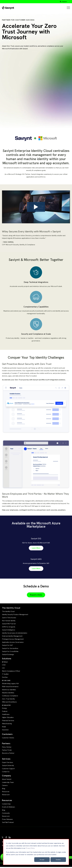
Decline (58, 860)
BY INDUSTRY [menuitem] (6, 706)
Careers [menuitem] (5, 786)
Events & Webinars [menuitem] (8, 808)
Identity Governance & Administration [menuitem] (15, 634)
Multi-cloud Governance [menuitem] (10, 688)
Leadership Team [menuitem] (8, 783)
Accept (42, 860)
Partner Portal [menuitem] (7, 751)
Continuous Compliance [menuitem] (10, 697)
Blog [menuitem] (4, 790)
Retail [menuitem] (4, 728)
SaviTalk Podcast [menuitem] (8, 823)
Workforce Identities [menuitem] (9, 691)
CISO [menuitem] (4, 666)
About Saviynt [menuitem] (7, 780)
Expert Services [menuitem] (8, 763)
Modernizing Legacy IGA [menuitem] (10, 684)
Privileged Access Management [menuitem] (13, 640)
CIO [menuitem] (3, 669)
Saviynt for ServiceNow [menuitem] (10, 649)
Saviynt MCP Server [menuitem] (9, 625)
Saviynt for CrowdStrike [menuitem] (10, 652)
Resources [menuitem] (6, 793)
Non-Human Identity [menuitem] (9, 622)
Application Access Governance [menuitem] (13, 643)
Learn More (36, 549)
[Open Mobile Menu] (68, 8)
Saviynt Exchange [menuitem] (8, 656)
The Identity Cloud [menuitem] (8, 612)
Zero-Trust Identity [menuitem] (8, 700)
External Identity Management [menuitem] (12, 637)
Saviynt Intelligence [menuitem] (9, 631)
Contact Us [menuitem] (6, 773)
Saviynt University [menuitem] (8, 767)
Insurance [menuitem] (5, 731)
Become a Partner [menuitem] (8, 754)
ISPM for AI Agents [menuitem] (9, 628)
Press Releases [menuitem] (7, 820)
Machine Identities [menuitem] (8, 694)
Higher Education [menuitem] (8, 718)
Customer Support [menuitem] (8, 770)
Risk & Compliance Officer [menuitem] (11, 672)
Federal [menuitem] (5, 712)
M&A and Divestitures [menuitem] (9, 703)
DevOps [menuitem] (5, 678)
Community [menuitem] (6, 814)
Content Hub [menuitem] (6, 805)
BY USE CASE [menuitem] (6, 682)
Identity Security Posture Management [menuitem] (15, 616)
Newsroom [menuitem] (6, 796)
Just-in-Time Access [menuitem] (9, 619)
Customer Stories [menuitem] (8, 739)
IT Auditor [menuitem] (5, 675)
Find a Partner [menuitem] (7, 748)
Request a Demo (36, 596)
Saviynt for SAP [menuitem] (7, 646)
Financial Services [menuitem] (8, 722)
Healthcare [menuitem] (6, 715)
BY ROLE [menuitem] (5, 663)
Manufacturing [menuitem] (7, 725)
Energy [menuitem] (4, 709)
